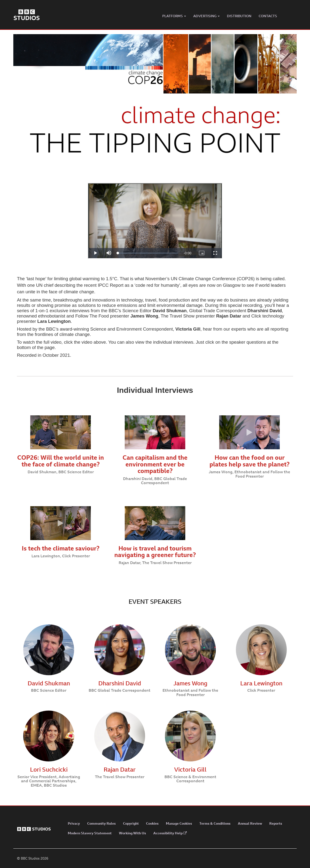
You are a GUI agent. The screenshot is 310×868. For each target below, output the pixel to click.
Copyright (131, 823)
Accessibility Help (170, 833)
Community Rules (101, 823)
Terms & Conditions (215, 823)
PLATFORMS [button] (174, 16)
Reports (276, 823)
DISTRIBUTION (239, 16)
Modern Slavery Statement (90, 833)
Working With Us (132, 833)
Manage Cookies (179, 823)
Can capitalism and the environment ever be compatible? (155, 464)
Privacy (74, 823)
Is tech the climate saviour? (61, 548)
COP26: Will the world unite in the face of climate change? (61, 461)
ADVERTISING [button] (206, 16)
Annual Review (250, 823)
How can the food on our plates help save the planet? (250, 461)
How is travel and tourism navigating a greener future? (155, 552)
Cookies (152, 823)
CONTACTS (268, 16)
